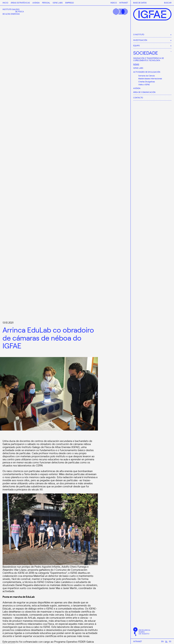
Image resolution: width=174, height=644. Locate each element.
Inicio (5, 3)
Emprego (69, 3)
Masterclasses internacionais (150, 79)
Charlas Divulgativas (147, 82)
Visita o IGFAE (144, 84)
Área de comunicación (144, 92)
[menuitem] (162, 641)
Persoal (46, 3)
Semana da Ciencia (146, 76)
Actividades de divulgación (147, 72)
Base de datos (140, 3)
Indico (114, 3)
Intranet (138, 641)
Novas (136, 64)
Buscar (168, 3)
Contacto (138, 98)
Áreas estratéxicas (20, 3)
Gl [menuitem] (166, 641)
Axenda (137, 88)
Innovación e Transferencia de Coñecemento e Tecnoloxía (149, 59)
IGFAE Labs (138, 68)
